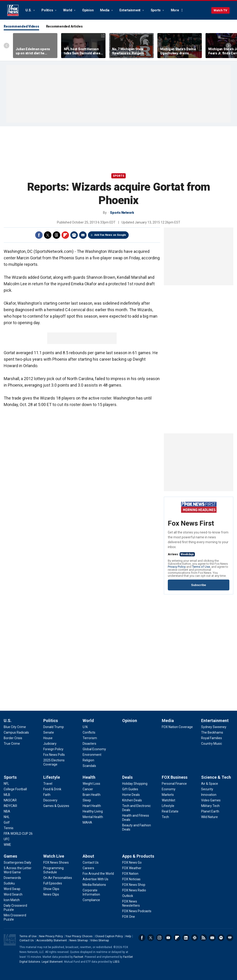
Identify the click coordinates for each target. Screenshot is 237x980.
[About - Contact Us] (91, 862)
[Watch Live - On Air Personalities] (58, 878)
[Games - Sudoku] (9, 883)
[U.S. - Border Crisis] (13, 738)
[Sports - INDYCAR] (10, 806)
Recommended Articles (64, 26)
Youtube (168, 938)
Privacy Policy (177, 567)
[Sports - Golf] (7, 822)
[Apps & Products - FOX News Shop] (134, 885)
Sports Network (122, 213)
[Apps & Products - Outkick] (128, 896)
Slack (195, 938)
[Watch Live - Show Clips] (51, 889)
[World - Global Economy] (94, 749)
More (175, 10)
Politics (48, 10)
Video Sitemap (100, 940)
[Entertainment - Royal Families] (212, 738)
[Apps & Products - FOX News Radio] (134, 890)
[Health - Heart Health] (92, 806)
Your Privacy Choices (79, 936)
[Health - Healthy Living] (93, 811)
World (68, 10)
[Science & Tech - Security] (207, 789)
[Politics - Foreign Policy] (53, 749)
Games (10, 856)
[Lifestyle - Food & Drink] (52, 789)
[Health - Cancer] (88, 789)
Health (89, 777)
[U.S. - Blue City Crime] (15, 727)
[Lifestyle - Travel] (48, 784)
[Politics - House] (48, 738)
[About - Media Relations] (94, 885)
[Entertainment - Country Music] (212, 744)
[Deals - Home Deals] (131, 795)
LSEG (116, 962)
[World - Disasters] (89, 744)
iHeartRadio (230, 938)
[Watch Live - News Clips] (51, 894)
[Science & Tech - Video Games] (211, 800)
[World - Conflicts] (89, 732)
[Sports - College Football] (15, 789)
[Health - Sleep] (87, 800)
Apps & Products (138, 856)
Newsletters (212, 938)
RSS (203, 938)
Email (83, 235)
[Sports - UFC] (7, 839)
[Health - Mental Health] (93, 817)
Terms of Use (201, 567)
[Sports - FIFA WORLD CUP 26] (18, 834)
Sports (156, 10)
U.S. (29, 10)
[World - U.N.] (85, 727)
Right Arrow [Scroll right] (228, 46)
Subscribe (199, 585)
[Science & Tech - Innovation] (209, 795)
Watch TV (220, 10)
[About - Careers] (88, 868)
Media (105, 10)
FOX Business (175, 777)
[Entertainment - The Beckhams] (212, 732)
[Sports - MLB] (7, 795)
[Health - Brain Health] (92, 795)
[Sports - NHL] (7, 817)
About (88, 856)
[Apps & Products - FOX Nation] (130, 874)
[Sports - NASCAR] (10, 800)
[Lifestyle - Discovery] (50, 800)
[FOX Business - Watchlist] (168, 800)
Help (128, 936)
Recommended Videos (21, 26)
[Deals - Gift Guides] (130, 789)
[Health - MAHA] (87, 822)
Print (74, 235)
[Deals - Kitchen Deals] (132, 800)
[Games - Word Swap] (12, 889)
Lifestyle (52, 777)
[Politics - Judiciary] (50, 744)
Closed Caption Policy (109, 936)
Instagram (159, 938)
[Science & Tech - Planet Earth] (210, 811)
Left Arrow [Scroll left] (6, 46)
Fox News (13, 10)
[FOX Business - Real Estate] (170, 811)
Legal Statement (52, 962)
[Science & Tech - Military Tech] (210, 806)
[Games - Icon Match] (12, 900)
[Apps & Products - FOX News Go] (132, 862)
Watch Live (54, 856)
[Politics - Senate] (49, 732)
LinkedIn (186, 938)
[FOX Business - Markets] (168, 795)
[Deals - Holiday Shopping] (135, 784)
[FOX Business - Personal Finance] (174, 784)
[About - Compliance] (91, 900)
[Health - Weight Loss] (91, 784)
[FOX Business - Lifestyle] (168, 806)
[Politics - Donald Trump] (54, 727)
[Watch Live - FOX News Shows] (56, 862)
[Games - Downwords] (12, 878)
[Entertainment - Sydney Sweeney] (214, 727)
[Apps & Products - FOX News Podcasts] (137, 911)
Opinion (88, 10)
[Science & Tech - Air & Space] (210, 784)
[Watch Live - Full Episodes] (53, 883)
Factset (78, 957)
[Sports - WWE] (7, 845)
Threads (56, 235)
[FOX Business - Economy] (169, 789)
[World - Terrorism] (90, 738)
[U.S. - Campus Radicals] (16, 732)
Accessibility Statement (52, 940)
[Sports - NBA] (7, 811)
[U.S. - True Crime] (12, 744)
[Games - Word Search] (13, 894)
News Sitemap (79, 940)
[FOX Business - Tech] (165, 817)
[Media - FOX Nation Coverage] (177, 727)
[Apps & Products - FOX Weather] (132, 868)
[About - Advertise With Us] (95, 879)
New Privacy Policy (51, 936)
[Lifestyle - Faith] (47, 795)
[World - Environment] (92, 755)
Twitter (48, 235)
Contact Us (27, 940)
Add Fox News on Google (110, 235)
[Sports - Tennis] (9, 828)
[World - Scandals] (89, 766)
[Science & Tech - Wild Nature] (209, 817)
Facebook (39, 235)
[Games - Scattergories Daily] (17, 862)
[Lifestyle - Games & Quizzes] (56, 806)
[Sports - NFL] (6, 784)
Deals (127, 777)
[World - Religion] (88, 760)
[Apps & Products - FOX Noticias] (131, 879)
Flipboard (65, 235)
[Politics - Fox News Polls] (54, 755)
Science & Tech (216, 777)
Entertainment (130, 10)
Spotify (221, 938)
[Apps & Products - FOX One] (129, 917)
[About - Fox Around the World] (98, 874)
